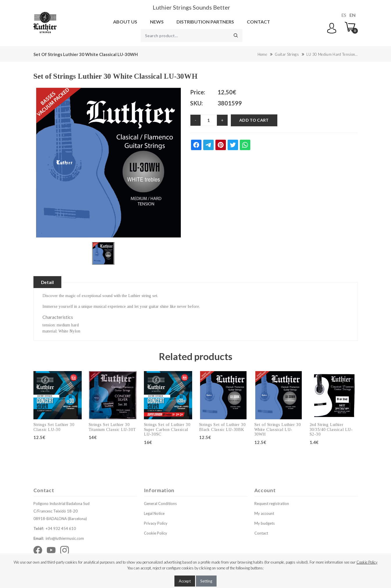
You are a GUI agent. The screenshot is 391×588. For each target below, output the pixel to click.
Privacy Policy (156, 524)
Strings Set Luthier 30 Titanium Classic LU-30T (112, 427)
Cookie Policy (156, 533)
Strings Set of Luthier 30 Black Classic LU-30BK (222, 427)
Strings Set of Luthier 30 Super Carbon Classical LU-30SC (167, 430)
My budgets (265, 524)
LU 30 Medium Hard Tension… (332, 54)
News (157, 22)
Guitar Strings (287, 54)
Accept (185, 581)
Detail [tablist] (48, 282)
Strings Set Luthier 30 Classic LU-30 (54, 427)
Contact (258, 22)
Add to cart (254, 120)
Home (262, 54)
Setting (206, 581)
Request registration (272, 504)
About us (125, 22)
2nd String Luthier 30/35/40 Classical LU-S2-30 (331, 430)
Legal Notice (154, 514)
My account (264, 514)
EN (352, 15)
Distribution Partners (205, 22)
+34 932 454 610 (61, 529)
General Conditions (160, 504)
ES (344, 15)
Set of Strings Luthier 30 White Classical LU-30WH (278, 430)
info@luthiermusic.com (65, 539)
